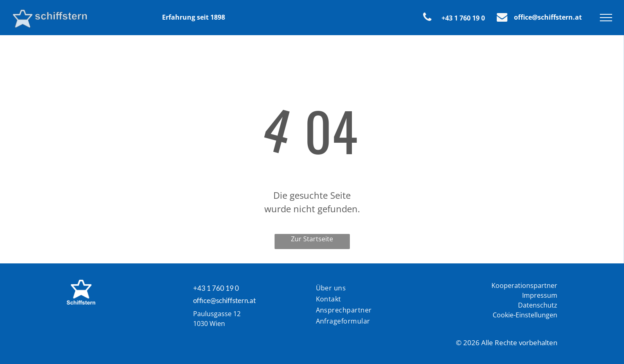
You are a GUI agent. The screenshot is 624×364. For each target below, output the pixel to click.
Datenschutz (538, 305)
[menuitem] (353, 289)
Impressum (540, 295)
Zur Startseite (312, 239)
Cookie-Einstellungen (525, 315)
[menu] (606, 18)
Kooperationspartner (524, 285)
